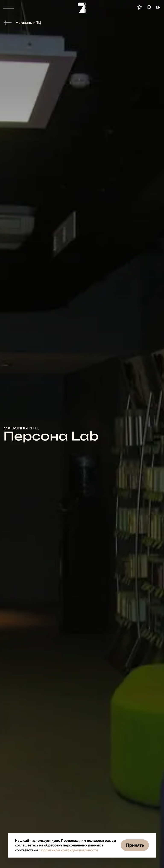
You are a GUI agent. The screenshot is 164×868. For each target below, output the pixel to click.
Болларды (20, 332)
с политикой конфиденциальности (68, 850)
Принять (135, 845)
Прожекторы (23, 308)
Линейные (20, 320)
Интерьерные (24, 697)
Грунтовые (20, 296)
